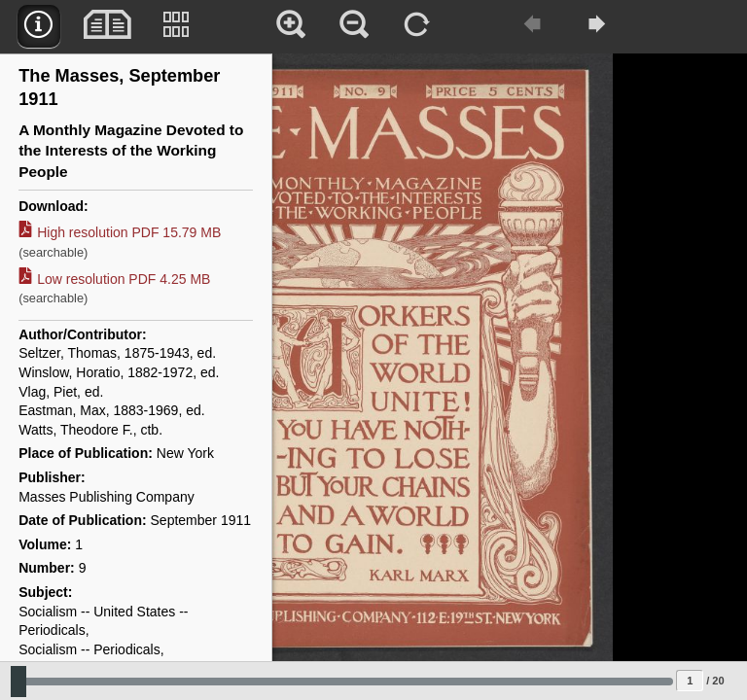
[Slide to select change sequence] (342, 682)
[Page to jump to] (690, 681)
